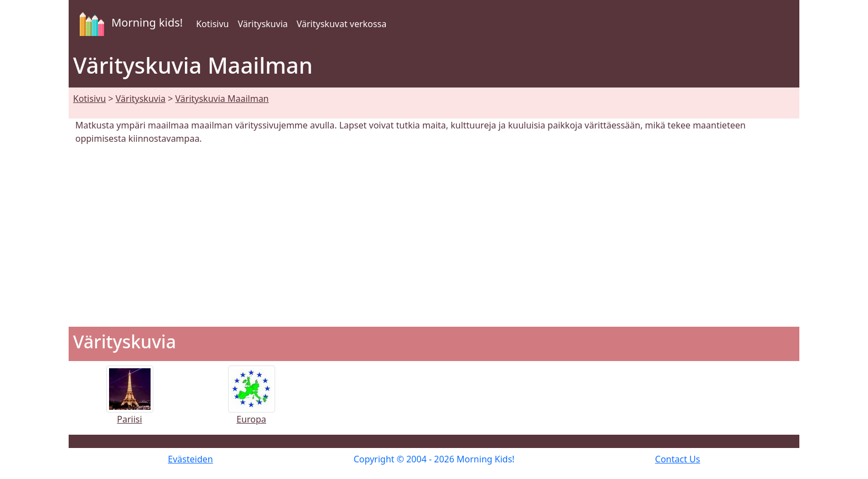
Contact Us (677, 459)
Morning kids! (129, 24)
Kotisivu (212, 24)
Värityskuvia (262, 24)
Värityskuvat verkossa (342, 24)
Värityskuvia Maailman (222, 99)
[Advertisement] (434, 236)
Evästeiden (190, 459)
